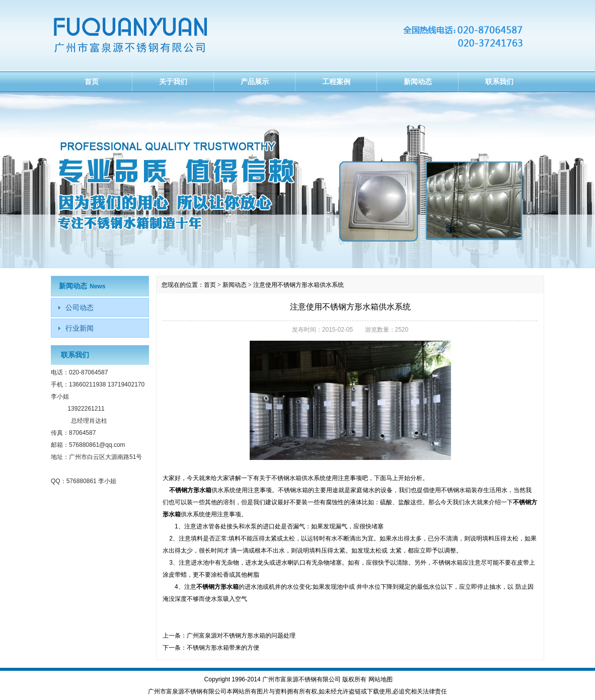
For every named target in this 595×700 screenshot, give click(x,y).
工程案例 (336, 82)
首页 (92, 82)
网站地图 (381, 679)
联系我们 (499, 82)
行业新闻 (80, 328)
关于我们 (173, 82)
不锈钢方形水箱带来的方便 (223, 648)
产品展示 (255, 82)
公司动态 (80, 307)
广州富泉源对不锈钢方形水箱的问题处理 (241, 636)
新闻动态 (418, 82)
